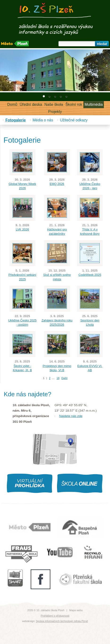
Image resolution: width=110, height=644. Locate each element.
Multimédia (94, 104)
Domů (12, 104)
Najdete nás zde (71, 416)
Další (64, 378)
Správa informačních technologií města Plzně (62, 621)
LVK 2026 (22, 229)
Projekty (55, 112)
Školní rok (74, 104)
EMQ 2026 (57, 184)
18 (58, 378)
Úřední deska (31, 104)
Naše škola (54, 104)
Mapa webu (76, 610)
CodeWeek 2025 (90, 275)
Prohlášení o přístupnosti (55, 616)
